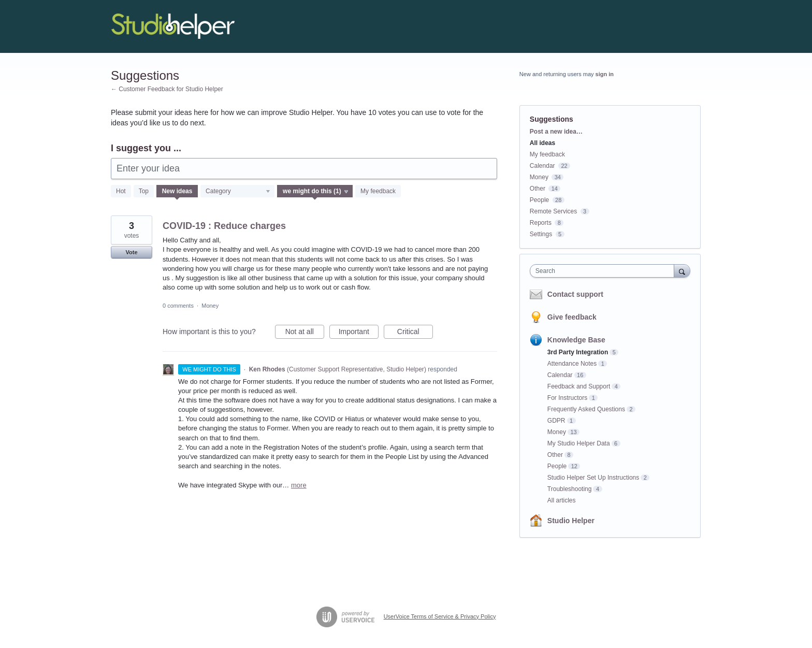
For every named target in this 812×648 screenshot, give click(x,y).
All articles (562, 500)
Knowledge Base (576, 340)
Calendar (542, 166)
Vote (131, 252)
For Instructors (567, 398)
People (539, 200)
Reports (541, 223)
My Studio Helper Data (579, 443)
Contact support (575, 294)
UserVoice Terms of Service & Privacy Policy (440, 616)
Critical (415, 333)
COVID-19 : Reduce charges (224, 226)
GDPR (556, 421)
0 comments (178, 306)
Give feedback (572, 317)
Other (538, 189)
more (299, 485)
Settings (541, 234)
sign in (605, 74)
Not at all (305, 333)
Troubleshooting (570, 489)
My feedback (378, 191)
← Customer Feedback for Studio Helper (167, 89)
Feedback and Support (579, 386)
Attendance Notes (572, 364)
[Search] (682, 271)
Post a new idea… (556, 132)
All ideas (542, 143)
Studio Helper (571, 521)
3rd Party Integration (578, 352)
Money (210, 306)
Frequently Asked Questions (586, 409)
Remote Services (553, 211)
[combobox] (605, 271)
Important (359, 333)
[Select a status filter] (315, 192)
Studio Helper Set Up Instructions (593, 478)
